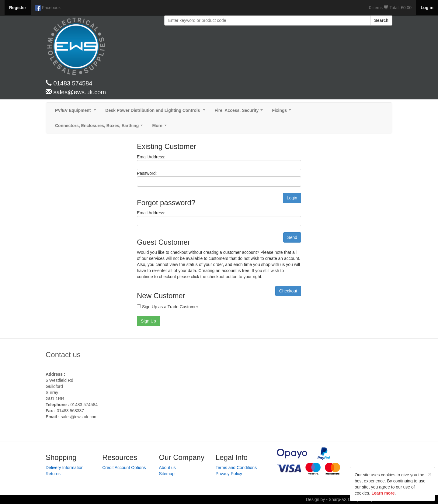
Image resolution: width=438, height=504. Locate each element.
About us (167, 468)
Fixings (283, 112)
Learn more (383, 493)
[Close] (430, 474)
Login (292, 198)
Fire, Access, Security (240, 112)
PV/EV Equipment (77, 112)
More (160, 127)
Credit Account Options (124, 468)
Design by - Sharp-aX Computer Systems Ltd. (349, 499)
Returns (53, 474)
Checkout (288, 291)
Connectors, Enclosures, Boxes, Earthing (100, 127)
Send (292, 237)
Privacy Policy (229, 474)
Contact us (63, 355)
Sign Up (148, 321)
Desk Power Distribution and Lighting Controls (156, 112)
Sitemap (167, 474)
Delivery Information (65, 468)
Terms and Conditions (236, 468)
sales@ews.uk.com (79, 417)
